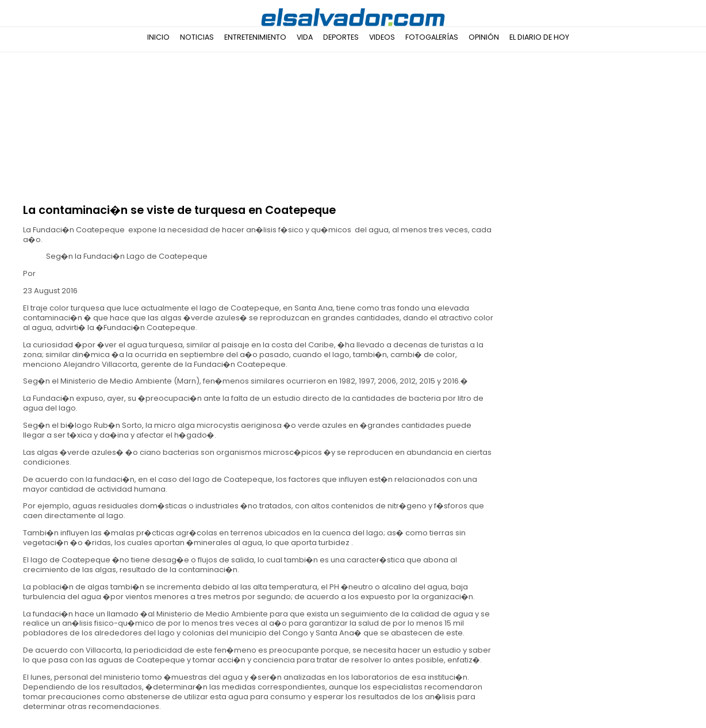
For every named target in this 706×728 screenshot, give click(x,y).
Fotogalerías (432, 37)
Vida (305, 37)
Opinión (484, 37)
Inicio (158, 37)
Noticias (197, 37)
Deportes (341, 37)
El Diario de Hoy (539, 37)
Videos (382, 37)
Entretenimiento (255, 37)
